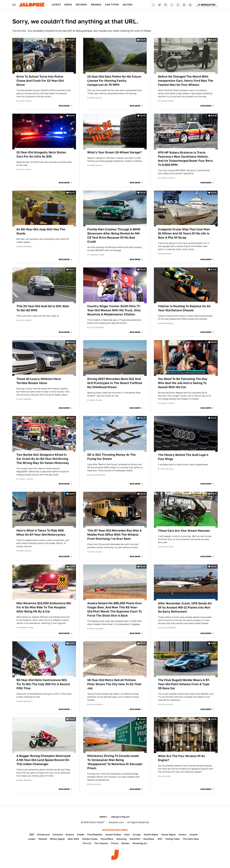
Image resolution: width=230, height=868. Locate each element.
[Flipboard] (166, 5)
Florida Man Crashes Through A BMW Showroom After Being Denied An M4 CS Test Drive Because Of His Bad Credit (114, 235)
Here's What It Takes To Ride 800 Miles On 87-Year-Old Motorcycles (41, 533)
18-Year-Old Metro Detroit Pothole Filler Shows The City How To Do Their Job (114, 684)
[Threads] (178, 5)
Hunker (183, 834)
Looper (32, 839)
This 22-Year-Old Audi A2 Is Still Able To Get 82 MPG (43, 308)
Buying (128, 5)
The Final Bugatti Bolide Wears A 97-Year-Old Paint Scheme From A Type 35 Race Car (184, 684)
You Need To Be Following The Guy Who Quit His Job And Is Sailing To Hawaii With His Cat (183, 383)
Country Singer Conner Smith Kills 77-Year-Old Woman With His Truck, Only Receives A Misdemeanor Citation (114, 310)
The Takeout (101, 843)
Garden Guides (113, 834)
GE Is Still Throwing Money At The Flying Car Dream (111, 457)
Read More (64, 106)
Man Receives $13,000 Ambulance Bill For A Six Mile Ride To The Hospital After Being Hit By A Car (44, 607)
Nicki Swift (73, 839)
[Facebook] (153, 5)
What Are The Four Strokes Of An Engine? (182, 758)
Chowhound (43, 834)
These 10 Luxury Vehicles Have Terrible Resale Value (39, 381)
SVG (160, 839)
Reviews (81, 5)
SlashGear (149, 839)
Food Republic (95, 834)
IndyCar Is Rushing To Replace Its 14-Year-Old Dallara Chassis (185, 308)
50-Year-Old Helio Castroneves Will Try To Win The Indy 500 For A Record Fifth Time (43, 684)
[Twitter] (172, 5)
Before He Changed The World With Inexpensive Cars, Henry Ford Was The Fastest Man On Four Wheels (186, 81)
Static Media (97, 822)
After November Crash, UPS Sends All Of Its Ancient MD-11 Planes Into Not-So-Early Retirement (185, 607)
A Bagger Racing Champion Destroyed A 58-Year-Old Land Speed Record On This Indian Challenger (43, 760)
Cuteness (58, 834)
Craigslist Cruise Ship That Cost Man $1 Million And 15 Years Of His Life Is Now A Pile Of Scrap (184, 233)
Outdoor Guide (90, 839)
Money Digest (57, 839)
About (103, 817)
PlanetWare (107, 839)
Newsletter (207, 5)
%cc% (72, 40)
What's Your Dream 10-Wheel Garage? (114, 152)
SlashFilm (135, 839)
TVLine (115, 843)
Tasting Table (172, 839)
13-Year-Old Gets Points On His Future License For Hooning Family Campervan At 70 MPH (114, 81)
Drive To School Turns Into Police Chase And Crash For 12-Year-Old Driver (40, 81)
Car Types (112, 5)
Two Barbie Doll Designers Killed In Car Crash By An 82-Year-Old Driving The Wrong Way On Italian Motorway (43, 459)
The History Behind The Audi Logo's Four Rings (183, 457)
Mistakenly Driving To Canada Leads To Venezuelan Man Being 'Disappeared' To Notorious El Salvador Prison (115, 762)
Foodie (81, 834)
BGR (32, 834)
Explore (70, 834)
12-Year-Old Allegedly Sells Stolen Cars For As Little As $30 (41, 154)
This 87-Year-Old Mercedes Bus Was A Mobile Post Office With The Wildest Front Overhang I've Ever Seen (114, 535)
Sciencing (121, 839)
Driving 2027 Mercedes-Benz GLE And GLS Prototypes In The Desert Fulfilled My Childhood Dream (115, 383)
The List (87, 843)
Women (125, 843)
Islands (194, 834)
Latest (56, 5)
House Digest (169, 834)
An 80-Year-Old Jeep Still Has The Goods (41, 231)
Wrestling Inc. (140, 843)
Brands (96, 5)
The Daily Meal (191, 839)
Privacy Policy (121, 817)
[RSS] (190, 5)
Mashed (43, 839)
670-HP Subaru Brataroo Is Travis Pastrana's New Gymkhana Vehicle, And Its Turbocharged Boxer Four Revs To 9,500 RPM (185, 159)
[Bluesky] (159, 5)
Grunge (137, 834)
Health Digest (151, 834)
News (68, 5)
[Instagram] (184, 5)
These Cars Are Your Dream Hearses (184, 531)
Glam (127, 834)
